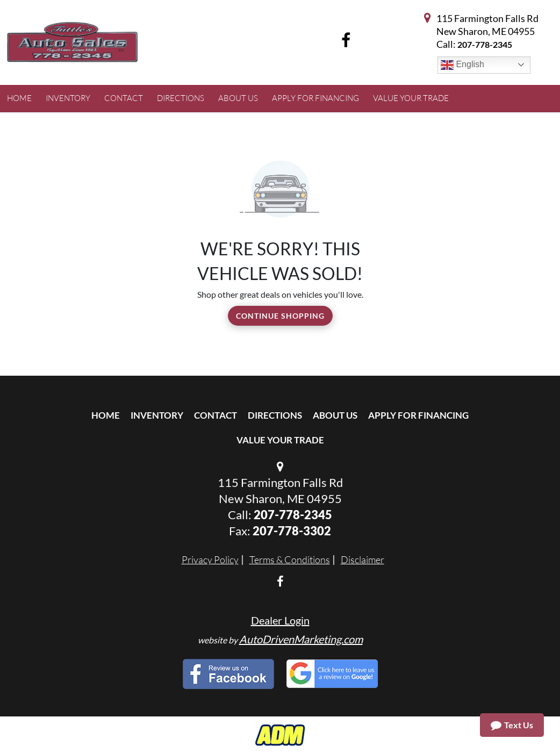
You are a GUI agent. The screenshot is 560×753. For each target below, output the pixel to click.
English (462, 65)
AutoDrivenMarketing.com (301, 639)
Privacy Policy (210, 560)
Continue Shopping (280, 316)
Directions (275, 415)
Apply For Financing (418, 415)
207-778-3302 (292, 531)
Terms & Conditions (290, 560)
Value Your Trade (280, 440)
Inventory (157, 415)
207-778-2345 (485, 44)
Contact (216, 415)
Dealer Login (280, 620)
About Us (335, 415)
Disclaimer (362, 560)
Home (106, 415)
